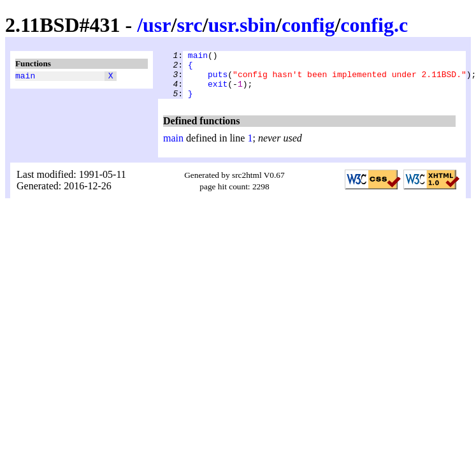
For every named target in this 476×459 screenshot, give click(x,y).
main (25, 77)
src (189, 25)
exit (218, 91)
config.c (374, 25)
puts (218, 80)
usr (157, 25)
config (308, 25)
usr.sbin (242, 25)
